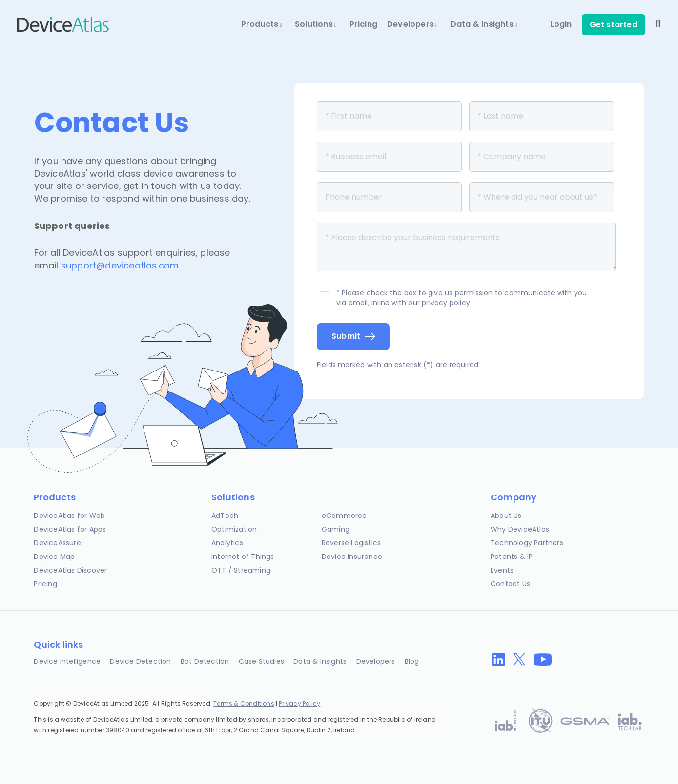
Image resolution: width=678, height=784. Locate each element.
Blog (412, 661)
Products (262, 24)
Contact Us (510, 584)
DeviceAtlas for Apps (70, 529)
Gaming (336, 529)
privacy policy (446, 303)
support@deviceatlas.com (120, 265)
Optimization (234, 529)
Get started (614, 25)
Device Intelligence (67, 661)
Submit (346, 336)
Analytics (227, 543)
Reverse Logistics (351, 543)
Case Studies (261, 661)
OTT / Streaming (241, 570)
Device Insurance (352, 557)
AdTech (225, 516)
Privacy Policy (299, 704)
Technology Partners (527, 543)
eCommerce (344, 516)
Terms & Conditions (244, 704)
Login (561, 24)
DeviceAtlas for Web (69, 516)
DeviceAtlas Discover (70, 570)
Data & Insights (484, 24)
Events (502, 570)
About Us (506, 516)
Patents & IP (512, 557)
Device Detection (140, 661)
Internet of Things (243, 557)
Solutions (316, 24)
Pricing (363, 24)
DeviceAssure (57, 543)
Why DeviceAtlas (520, 529)
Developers (412, 24)
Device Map (54, 557)
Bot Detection (205, 661)
